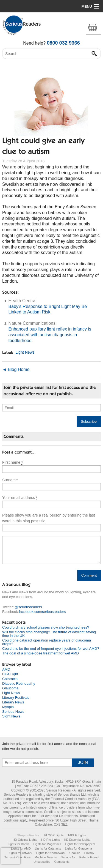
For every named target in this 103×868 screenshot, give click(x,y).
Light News (25, 353)
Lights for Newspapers (80, 844)
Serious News (13, 712)
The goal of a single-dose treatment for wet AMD (41, 653)
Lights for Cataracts (48, 848)
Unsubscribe (42, 862)
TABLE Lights (77, 835)
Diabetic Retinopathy (19, 683)
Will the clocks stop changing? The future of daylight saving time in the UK (49, 634)
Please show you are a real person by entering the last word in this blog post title (49, 518)
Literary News (13, 702)
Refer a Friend (89, 857)
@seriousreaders (28, 607)
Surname (10, 480)
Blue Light (10, 674)
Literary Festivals (16, 698)
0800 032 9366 (63, 43)
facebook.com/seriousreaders (42, 612)
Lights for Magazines (47, 844)
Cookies (75, 853)
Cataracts (10, 679)
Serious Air (68, 857)
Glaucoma (10, 688)
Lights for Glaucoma (78, 848)
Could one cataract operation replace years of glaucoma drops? (47, 642)
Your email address (20, 498)
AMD (6, 669)
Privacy (89, 853)
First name (12, 462)
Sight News (11, 716)
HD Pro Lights (51, 840)
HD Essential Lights (77, 840)
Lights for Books (19, 844)
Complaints (62, 862)
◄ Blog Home (16, 369)
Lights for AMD (21, 848)
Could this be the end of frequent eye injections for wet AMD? (51, 649)
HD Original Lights (25, 840)
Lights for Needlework (51, 853)
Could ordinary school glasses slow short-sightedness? (46, 627)
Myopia (8, 707)
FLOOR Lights (54, 835)
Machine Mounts (46, 857)
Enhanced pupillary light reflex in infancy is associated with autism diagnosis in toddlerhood (50, 335)
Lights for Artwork (20, 853)
